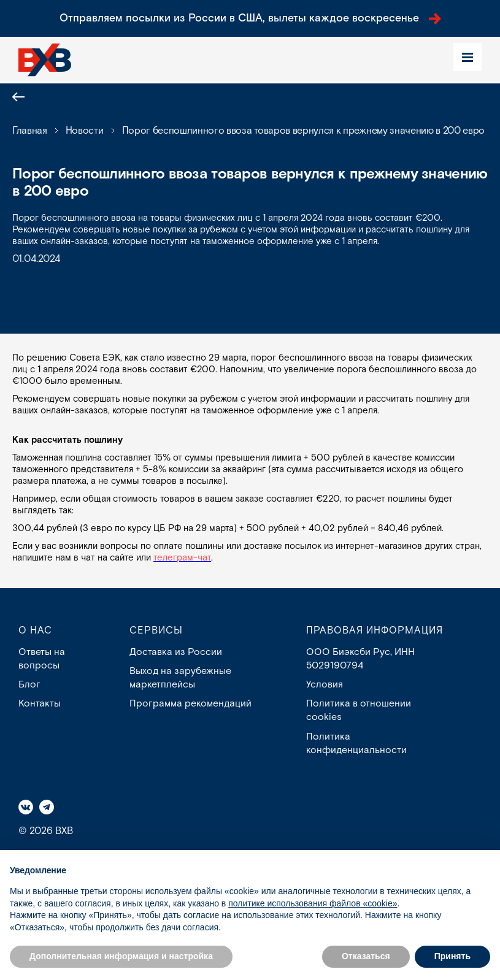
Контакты (40, 704)
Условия (325, 685)
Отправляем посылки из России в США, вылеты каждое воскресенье (250, 18)
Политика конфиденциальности (357, 744)
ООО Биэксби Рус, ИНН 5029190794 (360, 659)
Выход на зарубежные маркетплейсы (181, 678)
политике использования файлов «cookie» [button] (313, 903)
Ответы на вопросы (42, 659)
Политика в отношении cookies (359, 711)
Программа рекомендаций (191, 704)
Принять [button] (452, 956)
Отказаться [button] (366, 956)
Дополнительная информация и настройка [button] (121, 956)
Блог (29, 685)
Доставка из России (176, 652)
